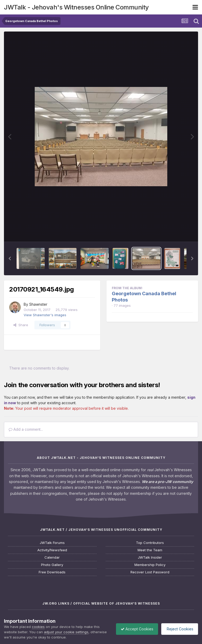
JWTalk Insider (150, 557)
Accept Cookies (134, 629)
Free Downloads (52, 572)
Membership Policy (150, 565)
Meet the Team (150, 550)
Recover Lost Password (150, 572)
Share (21, 325)
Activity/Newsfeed (52, 550)
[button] (10, 258)
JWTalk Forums (52, 543)
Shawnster (38, 304)
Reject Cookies (179, 629)
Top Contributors (150, 543)
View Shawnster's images (45, 315)
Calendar (52, 557)
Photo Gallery (52, 565)
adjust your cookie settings (66, 632)
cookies (38, 627)
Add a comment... (26, 429)
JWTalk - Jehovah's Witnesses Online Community (76, 7)
